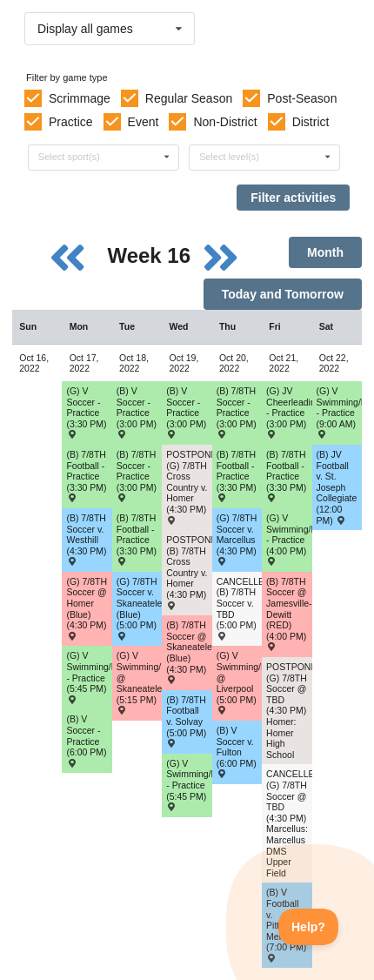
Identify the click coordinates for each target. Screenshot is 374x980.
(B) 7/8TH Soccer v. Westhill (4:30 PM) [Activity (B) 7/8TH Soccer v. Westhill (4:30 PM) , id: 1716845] (86, 539)
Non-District (225, 122)
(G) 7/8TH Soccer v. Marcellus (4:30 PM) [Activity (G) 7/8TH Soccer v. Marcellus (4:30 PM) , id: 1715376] (237, 539)
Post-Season (302, 98)
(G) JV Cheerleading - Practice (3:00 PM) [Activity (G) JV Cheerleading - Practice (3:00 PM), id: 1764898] (289, 412)
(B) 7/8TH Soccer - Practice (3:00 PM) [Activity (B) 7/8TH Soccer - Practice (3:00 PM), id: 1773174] (137, 476)
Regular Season (189, 98)
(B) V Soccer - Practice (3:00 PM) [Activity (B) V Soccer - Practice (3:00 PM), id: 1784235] (186, 412)
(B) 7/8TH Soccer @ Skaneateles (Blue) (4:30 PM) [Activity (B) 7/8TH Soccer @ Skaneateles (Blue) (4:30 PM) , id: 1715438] (189, 651)
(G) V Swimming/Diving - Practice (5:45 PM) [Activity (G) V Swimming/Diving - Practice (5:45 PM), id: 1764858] (89, 677)
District (311, 122)
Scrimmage (80, 98)
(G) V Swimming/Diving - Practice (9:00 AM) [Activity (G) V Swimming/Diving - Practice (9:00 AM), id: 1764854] (339, 412)
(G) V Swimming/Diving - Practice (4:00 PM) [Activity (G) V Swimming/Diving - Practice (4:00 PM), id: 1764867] (289, 539)
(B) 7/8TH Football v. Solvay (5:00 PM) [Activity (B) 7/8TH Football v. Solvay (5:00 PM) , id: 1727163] (186, 721)
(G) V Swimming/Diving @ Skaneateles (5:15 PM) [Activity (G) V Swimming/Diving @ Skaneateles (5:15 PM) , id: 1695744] (139, 682)
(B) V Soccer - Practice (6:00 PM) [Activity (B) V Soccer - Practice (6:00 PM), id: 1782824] (86, 740)
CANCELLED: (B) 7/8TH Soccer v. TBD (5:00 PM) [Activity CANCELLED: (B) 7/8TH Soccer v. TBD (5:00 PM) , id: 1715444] (239, 608)
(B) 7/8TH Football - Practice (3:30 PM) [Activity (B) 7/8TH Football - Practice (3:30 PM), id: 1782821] (237, 476)
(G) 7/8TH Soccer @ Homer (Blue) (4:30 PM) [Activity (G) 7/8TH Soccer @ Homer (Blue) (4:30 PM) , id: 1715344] (87, 608)
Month (325, 252)
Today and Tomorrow (283, 294)
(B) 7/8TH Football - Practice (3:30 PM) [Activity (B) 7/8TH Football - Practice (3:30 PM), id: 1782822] (286, 476)
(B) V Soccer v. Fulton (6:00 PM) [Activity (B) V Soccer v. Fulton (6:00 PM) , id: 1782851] (237, 752)
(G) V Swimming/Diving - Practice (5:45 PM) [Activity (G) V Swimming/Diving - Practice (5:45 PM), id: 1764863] (189, 785)
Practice (71, 122)
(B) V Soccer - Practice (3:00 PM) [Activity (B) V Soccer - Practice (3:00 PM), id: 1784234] (137, 412)
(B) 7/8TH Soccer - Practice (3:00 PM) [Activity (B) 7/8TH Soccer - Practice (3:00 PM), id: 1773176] (237, 412)
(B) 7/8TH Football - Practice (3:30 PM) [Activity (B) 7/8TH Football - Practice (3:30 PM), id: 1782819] (86, 476)
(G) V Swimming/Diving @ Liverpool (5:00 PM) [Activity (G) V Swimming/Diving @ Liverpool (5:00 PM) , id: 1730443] (239, 682)
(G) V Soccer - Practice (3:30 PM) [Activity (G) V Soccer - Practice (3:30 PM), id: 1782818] (86, 412)
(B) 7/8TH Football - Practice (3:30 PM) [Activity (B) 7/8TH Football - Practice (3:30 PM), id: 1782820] (137, 539)
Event (144, 122)
